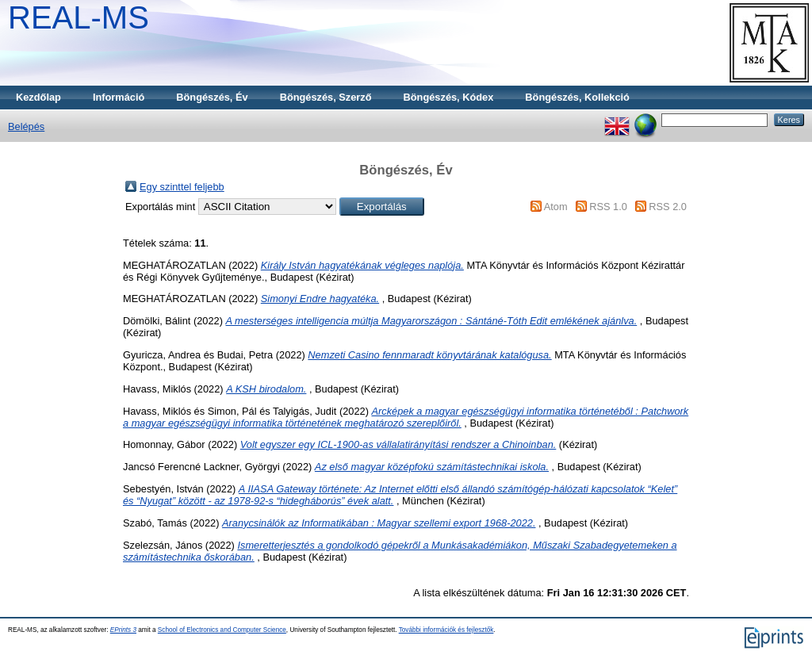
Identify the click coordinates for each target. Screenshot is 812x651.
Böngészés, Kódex (449, 97)
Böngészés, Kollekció (577, 97)
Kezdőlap (38, 97)
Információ (119, 97)
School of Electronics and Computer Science (222, 630)
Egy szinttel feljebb (182, 187)
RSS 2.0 (668, 207)
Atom (556, 207)
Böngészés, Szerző (326, 97)
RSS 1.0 (608, 207)
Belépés (26, 126)
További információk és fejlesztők (446, 630)
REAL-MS (79, 17)
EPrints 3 (123, 630)
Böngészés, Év (212, 97)
